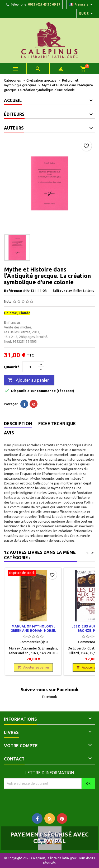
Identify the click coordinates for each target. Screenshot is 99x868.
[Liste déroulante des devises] (87, 14)
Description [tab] (18, 424)
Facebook (49, 697)
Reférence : (14, 291)
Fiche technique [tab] (57, 424)
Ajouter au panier (28, 380)
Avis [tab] (9, 433)
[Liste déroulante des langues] (81, 5)
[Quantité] (30, 367)
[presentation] (48, 799)
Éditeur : (60, 291)
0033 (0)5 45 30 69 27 (44, 4)
